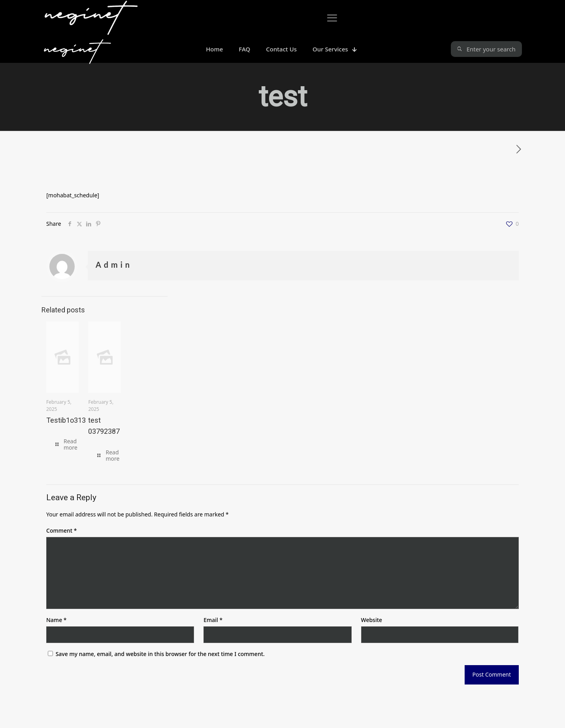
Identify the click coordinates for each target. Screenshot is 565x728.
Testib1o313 (66, 420)
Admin (114, 265)
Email (213, 620)
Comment (61, 530)
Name (56, 620)
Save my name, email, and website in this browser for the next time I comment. (160, 654)
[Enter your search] (486, 49)
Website (372, 620)
